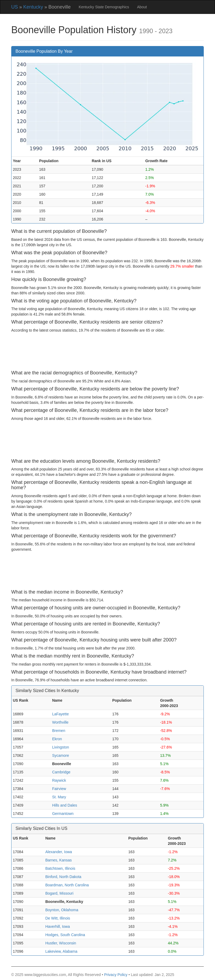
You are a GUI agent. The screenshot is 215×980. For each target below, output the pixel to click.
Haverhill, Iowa (57, 926)
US (15, 7)
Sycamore (61, 755)
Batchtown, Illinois (60, 868)
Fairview (59, 789)
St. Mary (59, 797)
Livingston (61, 747)
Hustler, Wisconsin (61, 943)
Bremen (59, 731)
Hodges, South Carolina (65, 935)
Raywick (59, 780)
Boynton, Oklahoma (62, 910)
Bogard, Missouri (59, 893)
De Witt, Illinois (58, 918)
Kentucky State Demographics (104, 7)
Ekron (57, 739)
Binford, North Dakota (63, 877)
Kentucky (33, 7)
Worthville (60, 722)
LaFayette (60, 714)
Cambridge (61, 772)
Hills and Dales (65, 805)
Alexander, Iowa (59, 852)
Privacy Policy (116, 975)
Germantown (63, 814)
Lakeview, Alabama (61, 951)
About (142, 7)
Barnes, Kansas (58, 860)
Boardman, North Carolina (67, 885)
